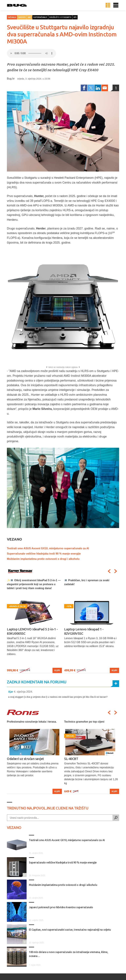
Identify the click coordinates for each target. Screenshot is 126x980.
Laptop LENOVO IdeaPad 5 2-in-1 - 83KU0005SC (32, 631)
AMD (29, 17)
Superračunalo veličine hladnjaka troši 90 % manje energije (44, 554)
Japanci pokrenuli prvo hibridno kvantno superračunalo (61, 907)
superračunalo (40, 17)
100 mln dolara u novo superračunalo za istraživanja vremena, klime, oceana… (68, 954)
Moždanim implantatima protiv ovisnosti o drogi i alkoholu (43, 559)
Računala (12, 17)
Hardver (22, 17)
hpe (75, 17)
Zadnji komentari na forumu (37, 682)
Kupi (57, 670)
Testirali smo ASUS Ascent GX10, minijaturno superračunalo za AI (48, 548)
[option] (34, 626)
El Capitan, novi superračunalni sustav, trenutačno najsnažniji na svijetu (70, 930)
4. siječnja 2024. (23, 692)
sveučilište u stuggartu (60, 17)
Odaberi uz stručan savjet (25, 759)
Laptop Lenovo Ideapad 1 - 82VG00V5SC (84, 631)
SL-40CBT (71, 759)
